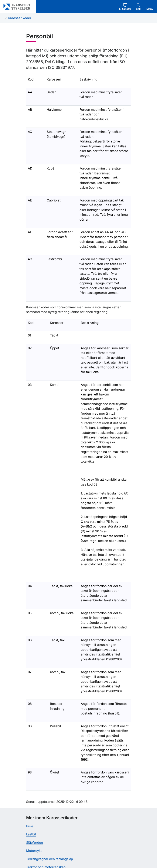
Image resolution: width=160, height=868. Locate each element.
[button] (125, 7)
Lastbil (31, 834)
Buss (30, 826)
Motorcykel (35, 851)
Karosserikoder (20, 18)
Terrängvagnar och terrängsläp (50, 859)
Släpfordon (35, 843)
